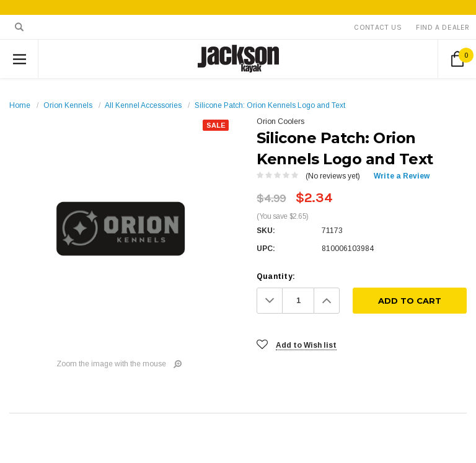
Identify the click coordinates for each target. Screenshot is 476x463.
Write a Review (402, 176)
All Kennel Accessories (143, 105)
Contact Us (378, 27)
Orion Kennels (68, 105)
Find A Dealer (443, 27)
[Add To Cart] (410, 301)
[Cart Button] (457, 59)
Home (20, 105)
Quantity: (276, 276)
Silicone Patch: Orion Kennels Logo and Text (270, 105)
